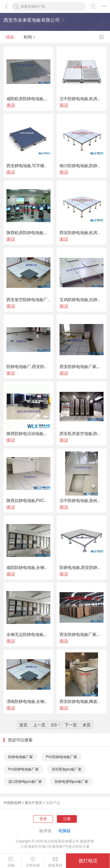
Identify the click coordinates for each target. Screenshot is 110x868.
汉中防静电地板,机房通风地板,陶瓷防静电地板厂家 (82, 99)
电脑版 (65, 831)
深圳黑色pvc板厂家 (67, 769)
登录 (43, 819)
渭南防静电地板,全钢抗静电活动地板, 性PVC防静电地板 (28, 701)
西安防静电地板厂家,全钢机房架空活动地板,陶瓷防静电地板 (82, 367)
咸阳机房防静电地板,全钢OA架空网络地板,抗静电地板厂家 (28, 99)
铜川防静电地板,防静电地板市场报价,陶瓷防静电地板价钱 (82, 166)
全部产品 (53, 803)
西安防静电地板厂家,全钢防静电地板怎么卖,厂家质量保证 (82, 634)
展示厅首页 (33, 803)
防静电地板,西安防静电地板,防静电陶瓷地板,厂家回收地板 (82, 568)
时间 (29, 37)
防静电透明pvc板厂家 (72, 782)
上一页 (39, 725)
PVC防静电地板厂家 (61, 757)
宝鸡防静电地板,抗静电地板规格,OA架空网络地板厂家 (82, 300)
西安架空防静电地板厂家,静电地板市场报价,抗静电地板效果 (28, 300)
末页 (87, 725)
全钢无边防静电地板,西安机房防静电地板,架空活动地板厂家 (28, 634)
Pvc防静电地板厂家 (23, 769)
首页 (23, 725)
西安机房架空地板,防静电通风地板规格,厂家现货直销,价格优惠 (82, 434)
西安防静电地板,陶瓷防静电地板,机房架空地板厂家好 (82, 701)
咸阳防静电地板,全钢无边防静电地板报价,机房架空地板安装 (28, 568)
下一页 (71, 725)
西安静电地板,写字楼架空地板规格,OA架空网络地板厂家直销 (28, 166)
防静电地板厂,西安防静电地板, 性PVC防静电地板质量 (28, 367)
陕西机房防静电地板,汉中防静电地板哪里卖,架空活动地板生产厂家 (28, 233)
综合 (10, 37)
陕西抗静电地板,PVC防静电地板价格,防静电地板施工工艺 (28, 501)
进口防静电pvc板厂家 (25, 782)
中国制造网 (12, 803)
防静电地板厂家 (21, 757)
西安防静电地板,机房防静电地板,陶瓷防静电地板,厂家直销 (82, 233)
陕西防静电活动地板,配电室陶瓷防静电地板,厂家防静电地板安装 (28, 434)
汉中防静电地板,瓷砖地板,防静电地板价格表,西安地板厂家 (82, 501)
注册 (67, 819)
